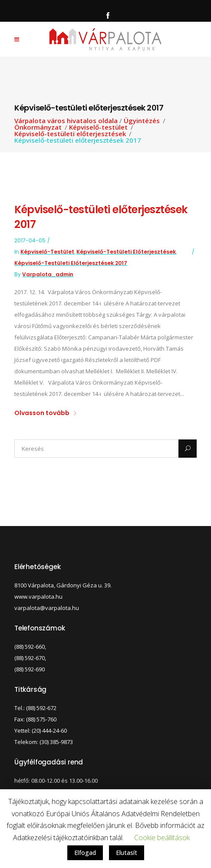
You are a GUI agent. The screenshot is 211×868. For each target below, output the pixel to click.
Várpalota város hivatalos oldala (66, 121)
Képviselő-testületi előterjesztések (70, 134)
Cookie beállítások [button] (162, 838)
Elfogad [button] (85, 853)
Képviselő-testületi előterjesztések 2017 (71, 263)
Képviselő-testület (98, 127)
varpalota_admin (48, 274)
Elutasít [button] (127, 853)
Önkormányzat (38, 127)
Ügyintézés (142, 121)
